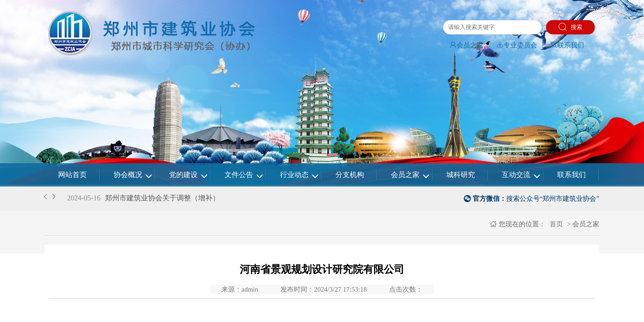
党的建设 (183, 175)
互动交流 (516, 175)
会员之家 (466, 45)
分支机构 (350, 175)
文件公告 (239, 175)
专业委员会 (517, 45)
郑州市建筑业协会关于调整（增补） (162, 198)
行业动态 (294, 175)
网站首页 (72, 175)
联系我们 (567, 45)
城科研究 (461, 175)
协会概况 (128, 175)
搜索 (570, 27)
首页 (555, 224)
